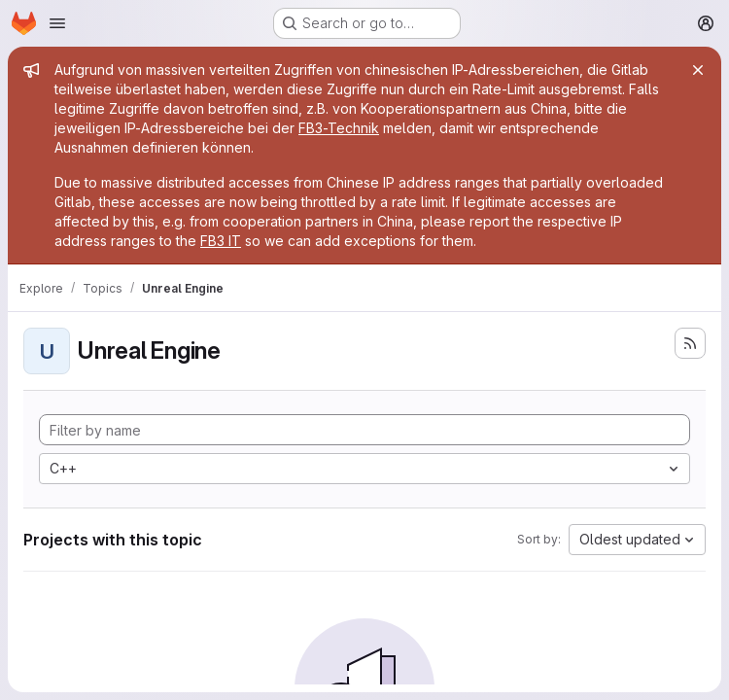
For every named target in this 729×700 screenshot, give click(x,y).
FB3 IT (221, 241)
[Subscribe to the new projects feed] (690, 343)
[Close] (698, 70)
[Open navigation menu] (57, 23)
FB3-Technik (339, 128)
